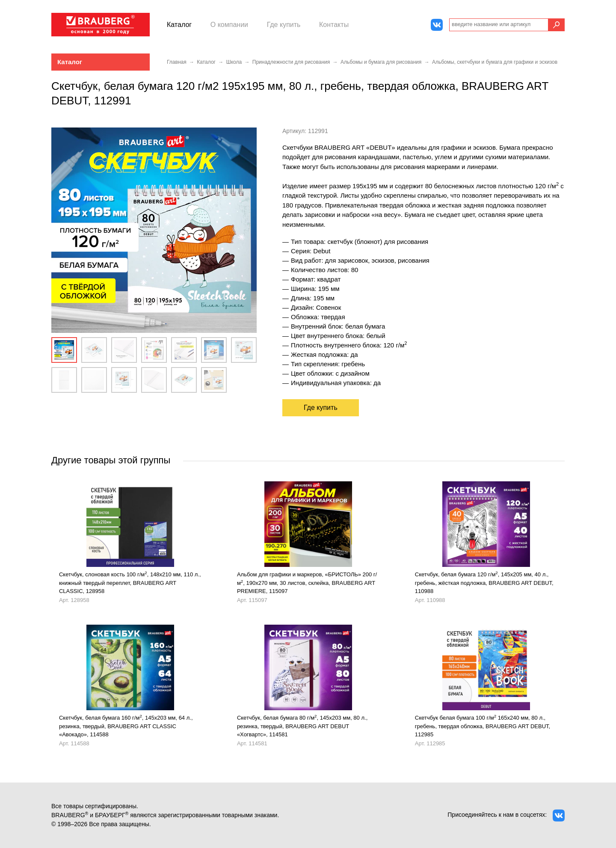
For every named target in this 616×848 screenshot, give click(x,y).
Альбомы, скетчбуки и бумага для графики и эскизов (495, 62)
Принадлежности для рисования (291, 62)
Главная (177, 62)
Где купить (284, 25)
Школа (234, 62)
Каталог (179, 25)
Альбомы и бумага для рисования (381, 62)
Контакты (334, 25)
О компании (229, 25)
